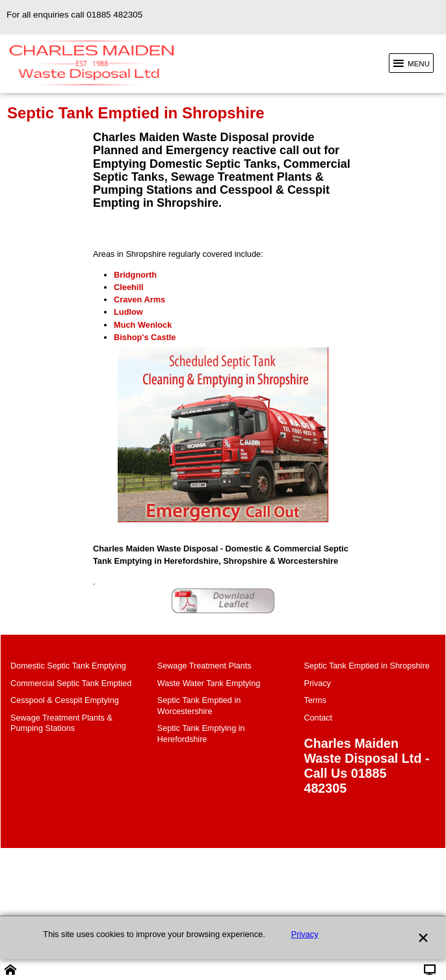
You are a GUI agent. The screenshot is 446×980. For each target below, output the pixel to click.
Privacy (305, 934)
